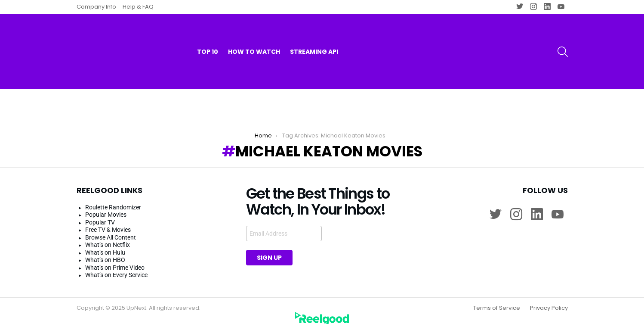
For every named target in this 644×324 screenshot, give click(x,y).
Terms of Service (497, 300)
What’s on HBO (105, 252)
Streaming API (314, 34)
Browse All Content (111, 230)
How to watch (254, 34)
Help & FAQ (138, 7)
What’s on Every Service (116, 268)
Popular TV (100, 215)
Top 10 (208, 34)
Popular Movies (106, 207)
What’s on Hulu (105, 245)
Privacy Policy (549, 300)
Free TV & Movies (108, 222)
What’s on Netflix (108, 237)
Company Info (96, 7)
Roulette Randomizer (113, 199)
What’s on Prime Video (115, 260)
